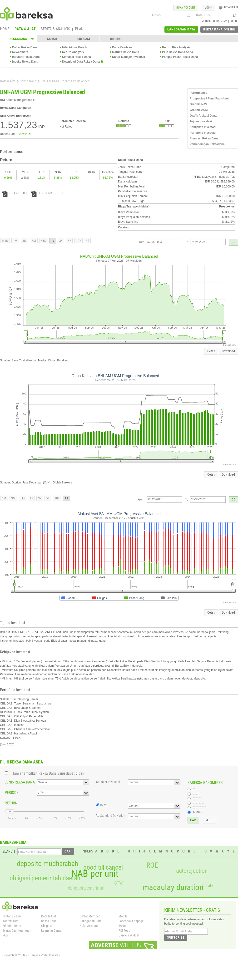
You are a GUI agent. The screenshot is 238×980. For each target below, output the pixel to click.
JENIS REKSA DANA (20, 782)
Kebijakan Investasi (203, 127)
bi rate (208, 885)
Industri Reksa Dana (26, 57)
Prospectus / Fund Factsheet (209, 98)
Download (228, 351)
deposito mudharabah (47, 864)
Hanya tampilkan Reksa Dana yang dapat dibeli (48, 773)
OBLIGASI (84, 39)
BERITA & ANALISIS (55, 29)
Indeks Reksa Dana (25, 62)
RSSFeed (124, 931)
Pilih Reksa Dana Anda (178, 52)
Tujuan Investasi (201, 121)
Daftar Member (90, 916)
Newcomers (20, 52)
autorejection (192, 871)
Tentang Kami (12, 916)
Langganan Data (91, 921)
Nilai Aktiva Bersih (75, 47)
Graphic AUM (199, 110)
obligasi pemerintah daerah (45, 878)
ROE (152, 865)
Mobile (123, 916)
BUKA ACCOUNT (186, 8)
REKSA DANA (18, 39)
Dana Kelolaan (122, 47)
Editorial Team (12, 926)
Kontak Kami (11, 921)
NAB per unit (95, 874)
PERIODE (12, 793)
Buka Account (89, 926)
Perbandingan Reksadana (207, 144)
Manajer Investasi (108, 782)
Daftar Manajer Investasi (129, 57)
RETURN (11, 803)
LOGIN (208, 8)
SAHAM (52, 39)
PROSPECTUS (15, 193)
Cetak (211, 351)
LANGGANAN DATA (181, 29)
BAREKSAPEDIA (13, 842)
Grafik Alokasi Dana (203, 116)
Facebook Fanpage (131, 921)
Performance (198, 93)
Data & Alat (8, 81)
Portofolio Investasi (203, 133)
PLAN (79, 29)
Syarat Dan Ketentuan (17, 931)
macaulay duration (173, 887)
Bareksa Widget (129, 935)
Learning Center (52, 931)
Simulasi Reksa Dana (77, 57)
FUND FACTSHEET (47, 193)
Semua (198, 812)
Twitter (123, 926)
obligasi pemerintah (87, 888)
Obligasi (46, 926)
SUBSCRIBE (176, 937)
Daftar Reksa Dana (25, 47)
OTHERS (115, 39)
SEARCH (9, 851)
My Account (228, 7)
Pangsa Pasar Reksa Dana (180, 57)
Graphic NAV (198, 104)
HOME (5, 29)
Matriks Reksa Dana (126, 52)
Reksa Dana (28, 81)
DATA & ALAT (25, 29)
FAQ (5, 935)
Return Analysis (73, 52)
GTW (118, 883)
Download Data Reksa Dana (81, 62)
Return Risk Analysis (176, 47)
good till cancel (103, 867)
